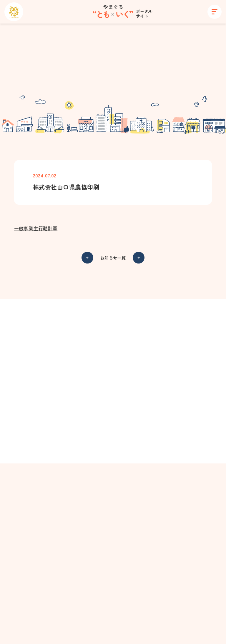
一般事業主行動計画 (36, 228)
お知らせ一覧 (113, 258)
